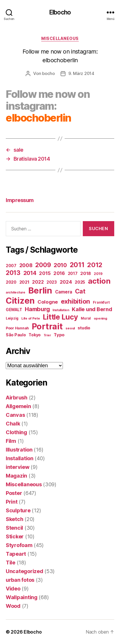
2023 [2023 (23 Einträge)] (52, 282)
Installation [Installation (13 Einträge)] (61, 310)
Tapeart (16, 554)
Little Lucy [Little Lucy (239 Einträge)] (60, 317)
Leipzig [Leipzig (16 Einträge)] (12, 318)
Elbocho (60, 12)
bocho (48, 73)
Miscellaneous (60, 38)
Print (12, 502)
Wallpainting (22, 597)
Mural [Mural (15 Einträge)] (86, 318)
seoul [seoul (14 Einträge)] (70, 328)
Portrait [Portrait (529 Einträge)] (47, 326)
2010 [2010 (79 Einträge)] (60, 265)
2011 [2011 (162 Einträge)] (77, 265)
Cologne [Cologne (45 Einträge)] (48, 302)
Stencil (14, 528)
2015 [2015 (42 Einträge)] (45, 273)
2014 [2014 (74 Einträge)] (30, 273)
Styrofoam (19, 545)
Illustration (19, 450)
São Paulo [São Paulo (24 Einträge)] (16, 335)
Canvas (15, 415)
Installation (20, 458)
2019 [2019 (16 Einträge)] (98, 274)
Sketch (14, 519)
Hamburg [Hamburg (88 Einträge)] (37, 309)
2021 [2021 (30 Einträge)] (24, 282)
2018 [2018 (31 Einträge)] (86, 273)
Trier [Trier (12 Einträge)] (47, 335)
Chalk (13, 424)
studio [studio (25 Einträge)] (84, 328)
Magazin (16, 476)
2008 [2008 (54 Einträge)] (26, 265)
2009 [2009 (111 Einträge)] (43, 265)
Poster (14, 493)
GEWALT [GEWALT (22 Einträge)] (14, 310)
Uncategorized (25, 571)
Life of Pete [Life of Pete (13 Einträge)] (31, 318)
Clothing (16, 432)
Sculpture (18, 510)
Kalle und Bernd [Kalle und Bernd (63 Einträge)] (92, 309)
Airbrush (17, 398)
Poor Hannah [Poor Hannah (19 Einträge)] (17, 328)
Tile (11, 563)
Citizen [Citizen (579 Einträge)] (20, 301)
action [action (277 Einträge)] (99, 281)
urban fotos (20, 580)
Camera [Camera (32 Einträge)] (64, 292)
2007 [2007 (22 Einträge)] (11, 266)
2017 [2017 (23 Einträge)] (73, 274)
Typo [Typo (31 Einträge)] (59, 335)
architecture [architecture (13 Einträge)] (16, 292)
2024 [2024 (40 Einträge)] (66, 282)
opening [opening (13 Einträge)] (101, 318)
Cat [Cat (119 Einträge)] (80, 291)
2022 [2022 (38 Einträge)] (38, 282)
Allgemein (18, 406)
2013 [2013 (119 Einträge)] (13, 273)
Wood (13, 606)
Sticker (15, 536)
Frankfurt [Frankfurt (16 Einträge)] (101, 302)
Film (11, 441)
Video (13, 589)
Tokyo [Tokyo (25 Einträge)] (35, 335)
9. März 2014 (81, 73)
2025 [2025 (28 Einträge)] (80, 282)
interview (18, 467)
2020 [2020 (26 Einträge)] (11, 282)
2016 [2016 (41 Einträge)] (59, 273)
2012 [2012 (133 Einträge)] (95, 265)
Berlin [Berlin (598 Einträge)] (40, 290)
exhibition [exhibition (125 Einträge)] (75, 301)
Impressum (20, 200)
